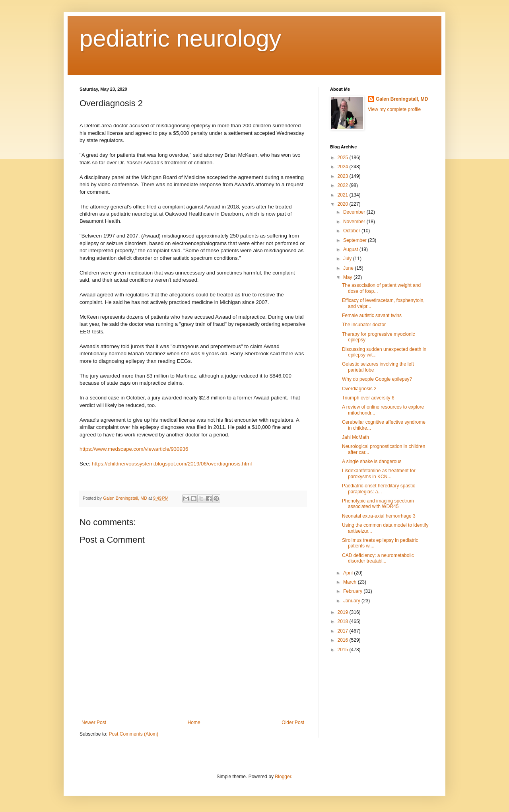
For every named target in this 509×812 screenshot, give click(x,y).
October (352, 231)
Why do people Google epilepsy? (377, 379)
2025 (344, 158)
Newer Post (94, 722)
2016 (344, 640)
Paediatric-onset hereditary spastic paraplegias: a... (379, 489)
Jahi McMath (356, 437)
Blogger (283, 777)
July (348, 259)
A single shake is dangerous (372, 461)
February (353, 591)
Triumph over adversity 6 (368, 398)
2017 (344, 631)
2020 (344, 204)
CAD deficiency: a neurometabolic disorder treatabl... (378, 558)
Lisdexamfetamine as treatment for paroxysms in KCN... (379, 473)
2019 (344, 612)
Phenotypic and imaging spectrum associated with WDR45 (378, 504)
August (351, 249)
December (355, 212)
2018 (344, 621)
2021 (344, 195)
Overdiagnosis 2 (359, 389)
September (356, 240)
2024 (344, 167)
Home (194, 722)
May (348, 277)
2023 (344, 176)
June (349, 268)
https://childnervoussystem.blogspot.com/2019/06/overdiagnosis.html (172, 464)
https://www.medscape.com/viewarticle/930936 (134, 449)
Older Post (293, 722)
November (355, 222)
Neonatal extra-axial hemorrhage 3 (379, 516)
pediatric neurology (180, 38)
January (352, 601)
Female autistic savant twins (372, 315)
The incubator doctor (364, 325)
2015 (344, 650)
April (349, 573)
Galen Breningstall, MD (402, 99)
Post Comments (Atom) (133, 734)
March (351, 582)
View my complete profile (394, 109)
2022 (344, 185)
